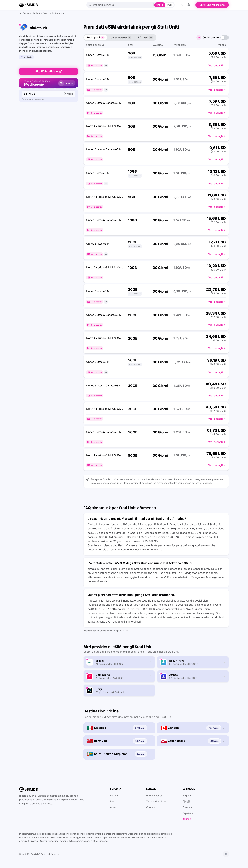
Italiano (187, 819)
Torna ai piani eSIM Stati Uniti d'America (42, 13)
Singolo (160, 5)
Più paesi (145, 37)
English (187, 796)
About (113, 807)
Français (187, 807)
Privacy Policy (154, 796)
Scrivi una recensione (212, 5)
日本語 (186, 801)
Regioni (114, 796)
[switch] (225, 37)
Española (188, 813)
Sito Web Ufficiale (49, 71)
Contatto (151, 807)
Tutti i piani (96, 37)
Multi (170, 5)
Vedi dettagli (217, 65)
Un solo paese (121, 37)
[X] (226, 854)
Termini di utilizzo (156, 801)
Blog (113, 801)
